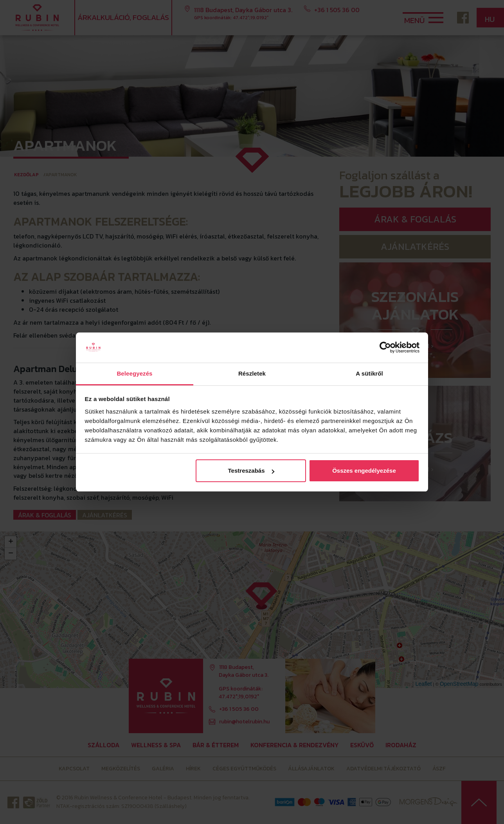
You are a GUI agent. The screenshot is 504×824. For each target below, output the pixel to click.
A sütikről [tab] (369, 373)
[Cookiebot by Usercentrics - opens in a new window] (385, 348)
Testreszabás (251, 471)
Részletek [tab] (252, 373)
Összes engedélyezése (364, 471)
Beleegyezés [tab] (134, 373)
